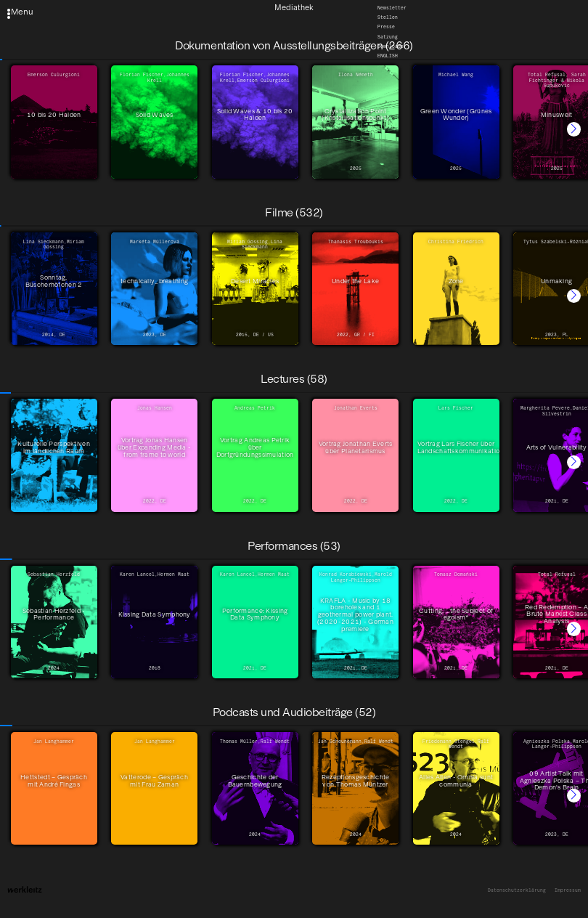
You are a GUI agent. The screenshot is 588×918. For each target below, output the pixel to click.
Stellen (388, 17)
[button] (574, 129)
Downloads (391, 46)
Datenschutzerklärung (517, 891)
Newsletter (392, 7)
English (388, 56)
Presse (386, 27)
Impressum (568, 891)
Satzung (388, 37)
